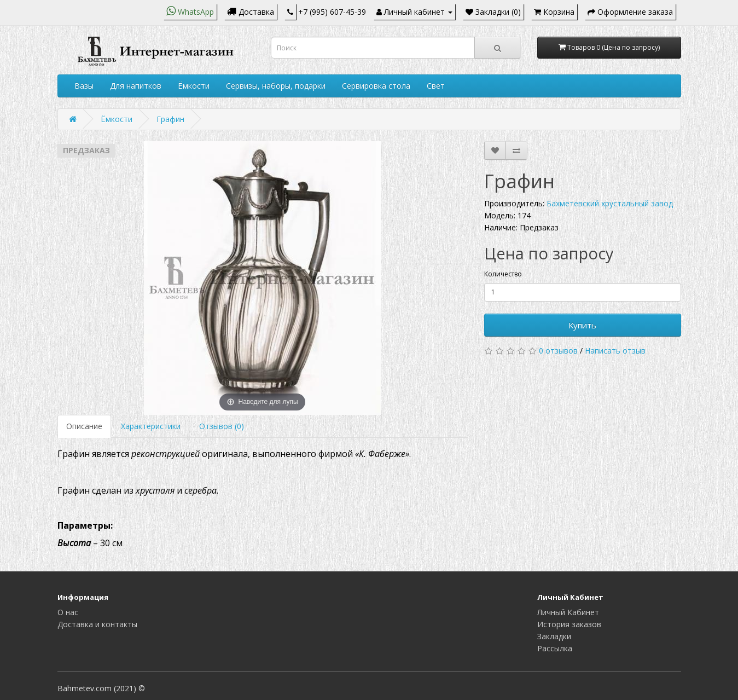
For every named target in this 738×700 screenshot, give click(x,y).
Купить (582, 325)
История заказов (569, 624)
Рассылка (555, 648)
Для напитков (136, 86)
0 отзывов (558, 351)
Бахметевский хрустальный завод (610, 203)
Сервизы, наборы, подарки (276, 86)
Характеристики (151, 426)
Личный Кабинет (568, 612)
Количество (503, 274)
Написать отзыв (615, 351)
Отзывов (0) (222, 426)
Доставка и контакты (97, 624)
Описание (84, 426)
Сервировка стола (376, 86)
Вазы (84, 86)
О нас (68, 612)
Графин (170, 119)
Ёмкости (194, 86)
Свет (436, 86)
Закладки (554, 636)
